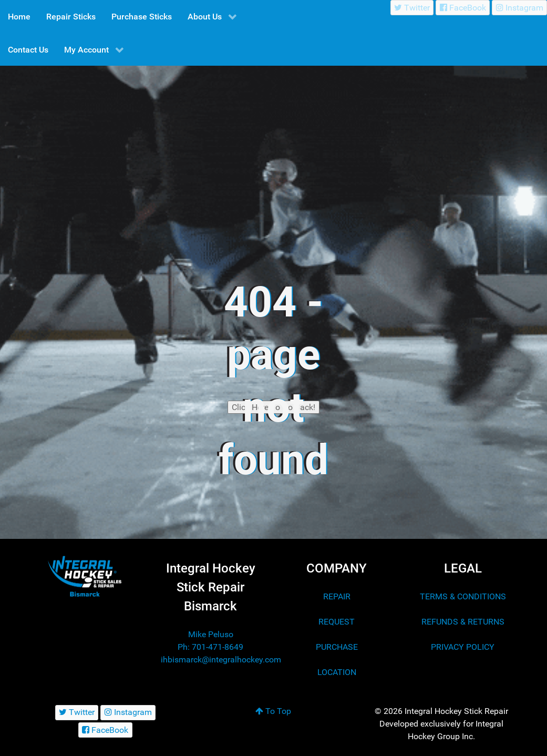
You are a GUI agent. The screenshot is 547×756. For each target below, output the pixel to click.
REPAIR (337, 596)
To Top (273, 711)
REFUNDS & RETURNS (463, 622)
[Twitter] (412, 8)
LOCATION (337, 672)
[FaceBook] (463, 8)
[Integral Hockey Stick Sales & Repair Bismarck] (85, 576)
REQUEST (337, 622)
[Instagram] (519, 8)
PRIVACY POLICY (463, 647)
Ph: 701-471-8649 (210, 647)
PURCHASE (337, 647)
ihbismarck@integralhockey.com (221, 660)
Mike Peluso (211, 634)
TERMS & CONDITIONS (463, 596)
